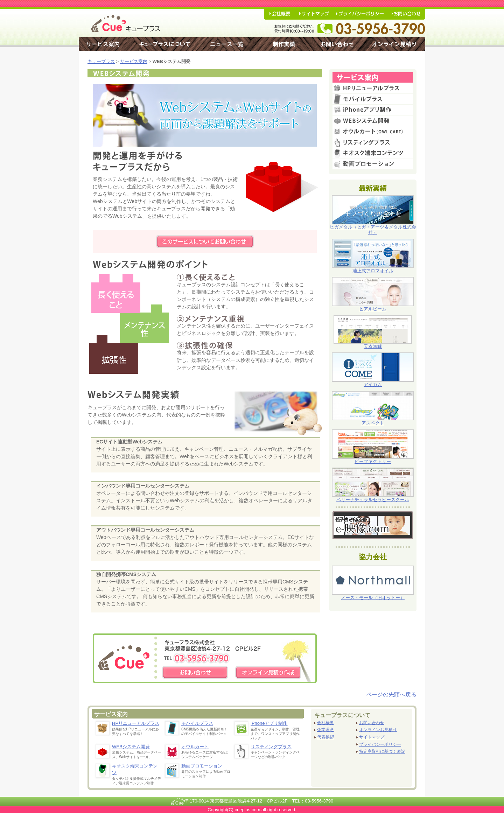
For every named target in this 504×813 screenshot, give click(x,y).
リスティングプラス (271, 747)
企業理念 (325, 730)
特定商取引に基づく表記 (382, 752)
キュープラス (101, 61)
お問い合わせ (372, 723)
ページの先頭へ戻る (391, 694)
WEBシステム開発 (131, 747)
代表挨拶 (325, 737)
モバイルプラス (197, 723)
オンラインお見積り (378, 730)
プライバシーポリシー (380, 745)
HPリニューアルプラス (136, 723)
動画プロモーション (202, 766)
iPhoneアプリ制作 (269, 723)
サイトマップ (372, 737)
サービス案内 (134, 61)
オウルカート (195, 747)
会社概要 (325, 723)
